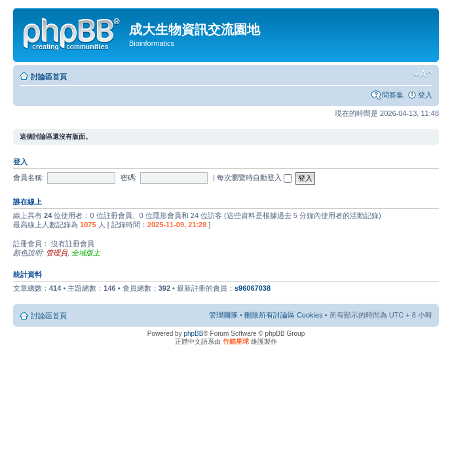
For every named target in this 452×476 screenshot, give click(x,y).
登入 (425, 95)
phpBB (193, 334)
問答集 (393, 95)
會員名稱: (28, 177)
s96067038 (253, 288)
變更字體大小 (423, 74)
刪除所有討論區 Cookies (284, 315)
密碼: (129, 177)
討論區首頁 (49, 77)
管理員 (57, 253)
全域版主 (86, 253)
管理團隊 (223, 315)
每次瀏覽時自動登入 (254, 177)
